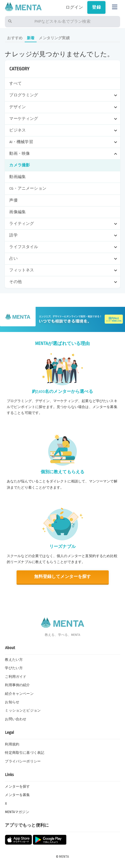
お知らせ (12, 702)
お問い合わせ (16, 719)
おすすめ (15, 38)
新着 (31, 38)
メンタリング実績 (54, 38)
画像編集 (17, 212)
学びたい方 (14, 668)
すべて (15, 83)
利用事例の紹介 (17, 685)
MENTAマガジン (17, 812)
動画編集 (17, 177)
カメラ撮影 (20, 165)
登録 (96, 7)
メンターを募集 (17, 795)
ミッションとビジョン (23, 711)
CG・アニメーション (28, 188)
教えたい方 (14, 660)
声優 (13, 200)
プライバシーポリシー (23, 761)
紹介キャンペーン (19, 694)
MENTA (64, 857)
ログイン (74, 7)
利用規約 (12, 744)
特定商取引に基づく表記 (25, 753)
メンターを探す (17, 787)
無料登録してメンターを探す (62, 577)
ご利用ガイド (16, 677)
